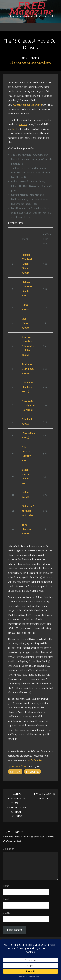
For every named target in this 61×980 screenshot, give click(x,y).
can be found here (35, 760)
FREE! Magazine (31, 9)
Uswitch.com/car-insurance (27, 105)
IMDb (15, 129)
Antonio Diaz (19, 766)
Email (6, 899)
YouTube (23, 124)
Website (7, 913)
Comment (9, 849)
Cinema (15, 772)
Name (6, 886)
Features (32, 772)
